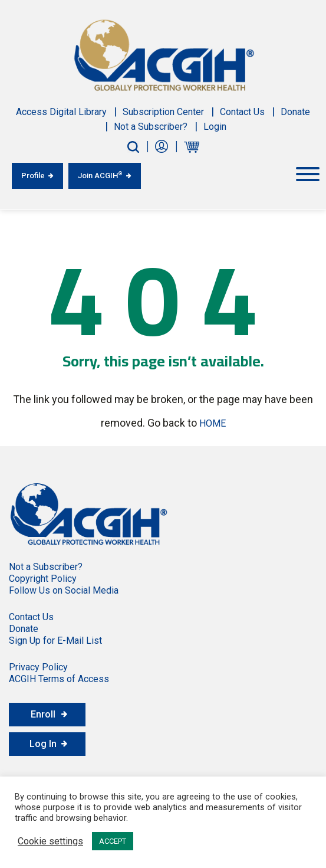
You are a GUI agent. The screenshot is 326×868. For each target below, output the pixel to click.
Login (215, 127)
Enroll (43, 714)
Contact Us (242, 112)
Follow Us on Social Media (64, 590)
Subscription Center (163, 112)
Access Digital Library (61, 112)
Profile (33, 176)
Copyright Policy (43, 579)
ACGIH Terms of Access (59, 679)
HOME (213, 423)
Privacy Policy (38, 667)
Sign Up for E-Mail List (55, 641)
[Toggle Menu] (308, 174)
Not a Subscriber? (151, 127)
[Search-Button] (133, 147)
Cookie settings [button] (50, 841)
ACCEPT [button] (113, 841)
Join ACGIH (100, 175)
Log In (43, 744)
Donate (295, 112)
